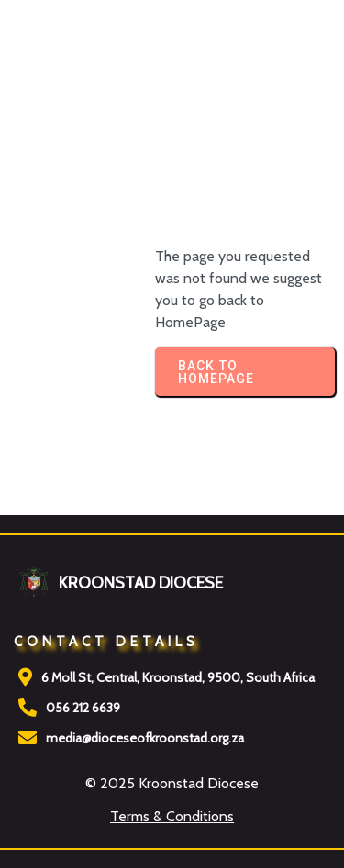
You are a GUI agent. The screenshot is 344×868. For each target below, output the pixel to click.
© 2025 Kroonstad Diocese (172, 783)
